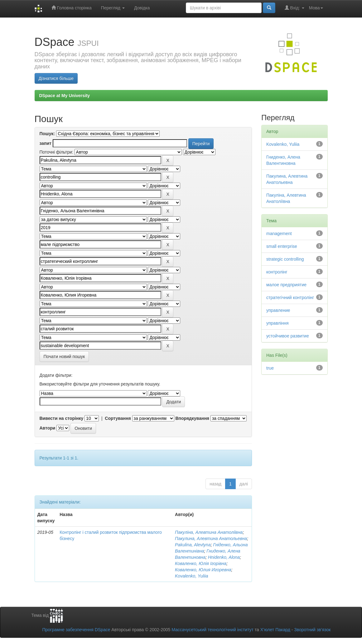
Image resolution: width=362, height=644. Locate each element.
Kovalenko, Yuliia (192, 576)
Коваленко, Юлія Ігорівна (201, 563)
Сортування (118, 418)
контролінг (277, 272)
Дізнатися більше (56, 78)
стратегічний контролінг (290, 297)
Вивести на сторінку (62, 418)
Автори (48, 428)
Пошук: (47, 134)
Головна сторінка (72, 8)
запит (46, 143)
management (279, 234)
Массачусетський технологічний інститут (212, 630)
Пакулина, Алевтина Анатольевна (211, 538)
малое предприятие (286, 285)
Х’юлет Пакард (275, 630)
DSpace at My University (65, 96)
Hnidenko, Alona (224, 557)
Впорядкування (192, 418)
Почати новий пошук (64, 356)
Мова (316, 8)
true (270, 368)
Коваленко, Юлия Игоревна (203, 570)
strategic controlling (285, 259)
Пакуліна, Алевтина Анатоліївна (209, 532)
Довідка (142, 8)
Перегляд (113, 8)
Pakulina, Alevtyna (193, 545)
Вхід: (294, 8)
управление (278, 310)
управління (278, 323)
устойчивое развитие (288, 336)
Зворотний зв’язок (312, 630)
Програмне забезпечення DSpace (76, 630)
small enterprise (282, 246)
